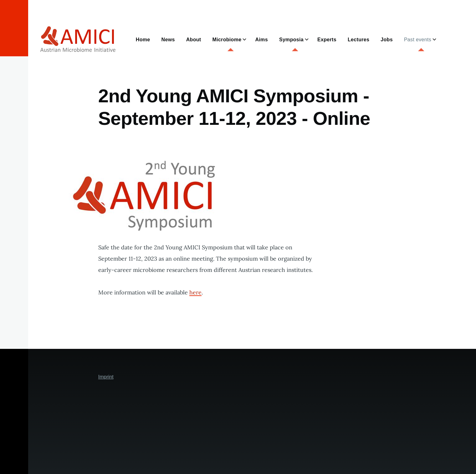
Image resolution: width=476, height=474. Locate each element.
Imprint (106, 377)
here (195, 292)
